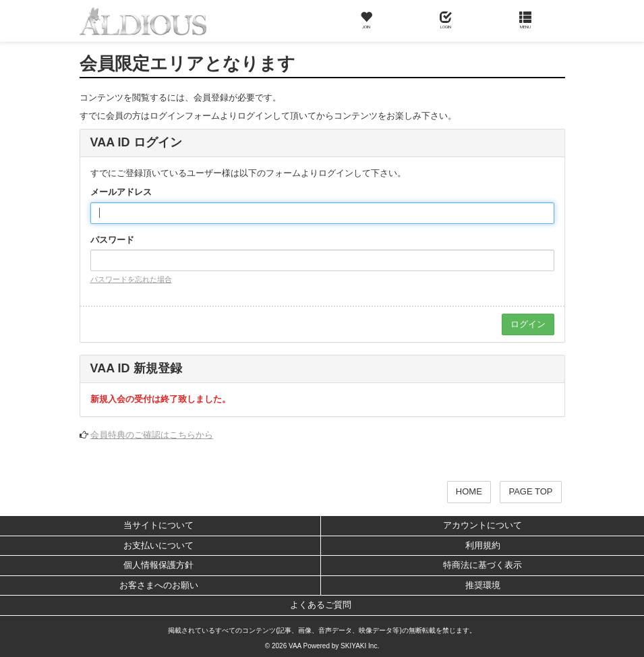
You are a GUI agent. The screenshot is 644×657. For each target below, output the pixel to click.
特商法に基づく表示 (482, 565)
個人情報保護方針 (158, 565)
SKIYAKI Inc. (360, 646)
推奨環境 (483, 585)
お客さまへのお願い (159, 585)
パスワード (112, 240)
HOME (469, 491)
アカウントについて (482, 525)
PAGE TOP (530, 491)
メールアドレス (121, 192)
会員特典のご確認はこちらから (152, 435)
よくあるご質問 (321, 605)
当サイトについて (158, 525)
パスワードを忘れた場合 (131, 279)
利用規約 (483, 545)
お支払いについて (158, 545)
